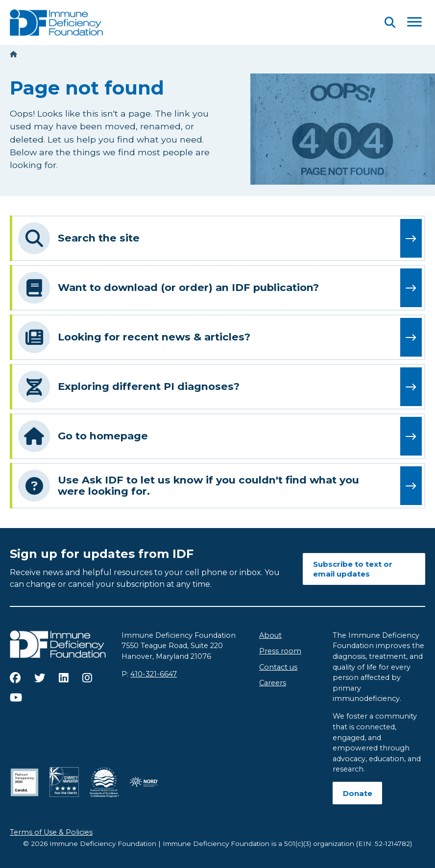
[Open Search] (390, 22)
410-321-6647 (154, 674)
